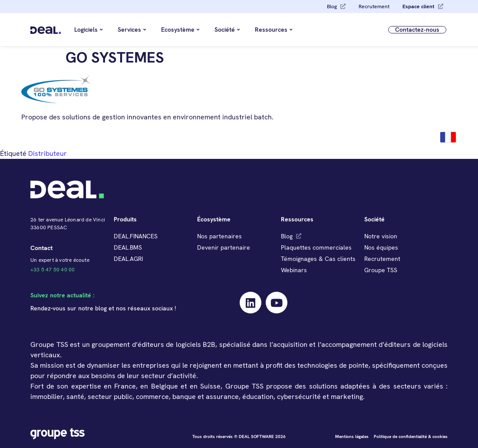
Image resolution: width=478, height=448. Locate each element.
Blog (332, 7)
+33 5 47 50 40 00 (53, 270)
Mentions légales (352, 436)
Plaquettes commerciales (316, 247)
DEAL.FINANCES (136, 236)
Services (132, 30)
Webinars (294, 270)
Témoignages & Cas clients (318, 259)
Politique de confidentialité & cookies (411, 436)
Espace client (419, 7)
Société (227, 30)
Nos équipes (381, 247)
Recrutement (374, 7)
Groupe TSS (381, 270)
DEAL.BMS (128, 247)
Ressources (274, 30)
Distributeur (48, 153)
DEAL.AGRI (128, 259)
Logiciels (88, 30)
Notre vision (381, 236)
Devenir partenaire (224, 247)
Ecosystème (180, 30)
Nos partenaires (219, 236)
